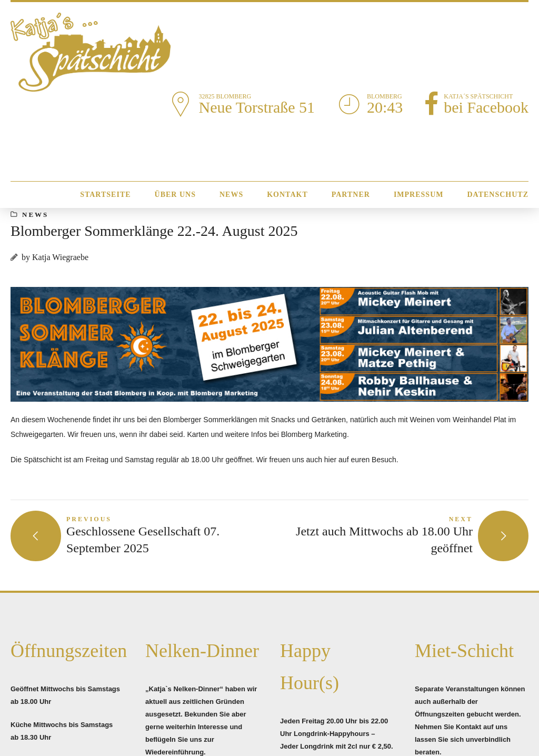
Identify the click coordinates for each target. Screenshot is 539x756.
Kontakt (287, 195)
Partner (351, 195)
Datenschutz (498, 195)
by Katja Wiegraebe (55, 257)
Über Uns (175, 195)
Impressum (419, 195)
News (231, 195)
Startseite (105, 195)
